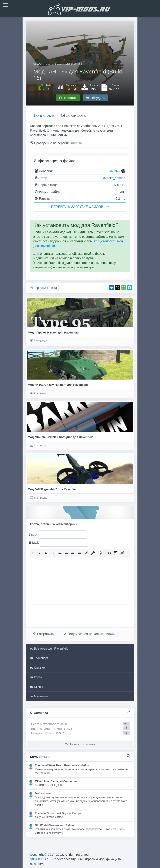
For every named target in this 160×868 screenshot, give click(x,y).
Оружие (37, 668)
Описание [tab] (44, 116)
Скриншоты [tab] (74, 116)
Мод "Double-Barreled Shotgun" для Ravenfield (61, 437)
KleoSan (115, 171)
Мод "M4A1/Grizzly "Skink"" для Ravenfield (58, 385)
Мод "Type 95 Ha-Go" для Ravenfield (53, 333)
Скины (36, 687)
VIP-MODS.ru (40, 859)
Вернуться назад (43, 288)
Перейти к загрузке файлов (80, 207)
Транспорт (39, 658)
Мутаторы (39, 696)
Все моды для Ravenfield (49, 649)
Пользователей (42, 733)
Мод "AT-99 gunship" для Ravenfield (53, 489)
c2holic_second (114, 178)
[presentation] (33, 553)
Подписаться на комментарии (89, 634)
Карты (36, 677)
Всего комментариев (46, 729)
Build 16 (76, 143)
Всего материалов (49, 724)
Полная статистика (80, 744)
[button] (33, 553)
